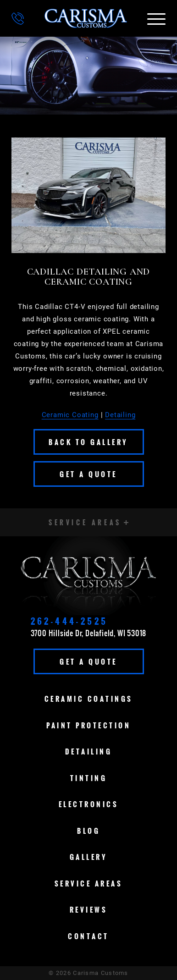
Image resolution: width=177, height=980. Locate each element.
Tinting (89, 778)
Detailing (120, 415)
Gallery (89, 857)
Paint (88, 725)
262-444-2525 (69, 621)
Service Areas (89, 883)
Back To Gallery (88, 442)
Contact (88, 936)
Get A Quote (88, 474)
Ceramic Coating (70, 415)
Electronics (89, 804)
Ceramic (89, 699)
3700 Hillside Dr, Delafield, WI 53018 (89, 633)
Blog (88, 831)
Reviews (89, 909)
